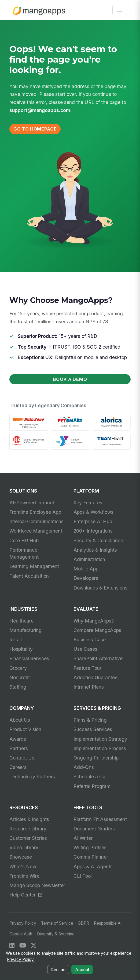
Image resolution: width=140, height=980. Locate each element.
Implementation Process (100, 748)
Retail (16, 640)
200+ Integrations (93, 531)
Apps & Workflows (93, 512)
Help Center (26, 895)
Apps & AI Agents (93, 867)
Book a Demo (70, 379)
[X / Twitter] (34, 945)
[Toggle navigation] (120, 10)
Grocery (18, 668)
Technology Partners (32, 777)
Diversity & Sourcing (56, 934)
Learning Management (34, 566)
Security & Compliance (98, 540)
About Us (20, 720)
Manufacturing (25, 630)
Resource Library (28, 829)
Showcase (21, 857)
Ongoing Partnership (96, 758)
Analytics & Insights (95, 550)
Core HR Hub (24, 540)
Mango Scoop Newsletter (37, 885)
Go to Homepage (35, 129)
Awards (18, 739)
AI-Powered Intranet (32, 503)
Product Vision (25, 729)
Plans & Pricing (90, 720)
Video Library (24, 847)
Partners (19, 748)
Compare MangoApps (97, 630)
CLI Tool (83, 876)
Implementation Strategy (100, 739)
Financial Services (29, 658)
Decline (58, 970)
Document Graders (94, 829)
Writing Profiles (90, 847)
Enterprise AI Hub (93, 521)
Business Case (90, 640)
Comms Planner (91, 857)
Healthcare (21, 621)
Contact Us (22, 758)
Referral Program (92, 786)
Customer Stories (28, 838)
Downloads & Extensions (100, 588)
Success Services (93, 729)
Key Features (88, 503)
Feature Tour (87, 668)
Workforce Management (36, 531)
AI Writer (83, 838)
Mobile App (86, 569)
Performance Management (24, 553)
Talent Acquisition (29, 576)
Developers (86, 578)
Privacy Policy (23, 923)
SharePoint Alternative (98, 658)
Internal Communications (36, 521)
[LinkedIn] (12, 945)
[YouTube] (23, 945)
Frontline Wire (24, 876)
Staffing (18, 687)
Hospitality (21, 649)
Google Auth (21, 934)
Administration (89, 559)
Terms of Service (57, 923)
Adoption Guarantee (95, 677)
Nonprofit (20, 677)
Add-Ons (84, 767)
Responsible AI (108, 923)
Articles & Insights (29, 819)
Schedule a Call (91, 777)
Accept (82, 970)
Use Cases (85, 649)
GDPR (83, 923)
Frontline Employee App (35, 512)
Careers (18, 767)
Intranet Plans (89, 687)
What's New (23, 867)
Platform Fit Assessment (100, 819)
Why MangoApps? (94, 621)
